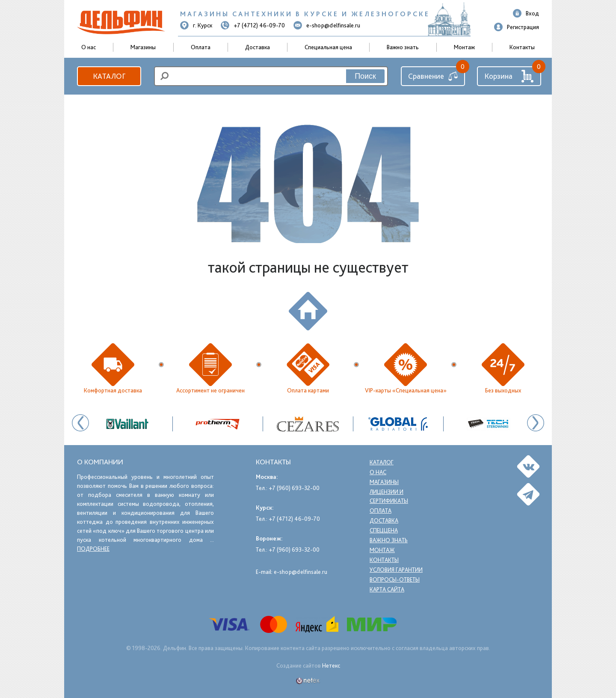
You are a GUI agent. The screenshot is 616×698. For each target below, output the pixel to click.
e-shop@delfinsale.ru (327, 25)
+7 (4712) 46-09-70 (253, 25)
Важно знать (403, 47)
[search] (271, 76)
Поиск (365, 76)
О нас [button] (89, 47)
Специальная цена (328, 47)
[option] (308, 424)
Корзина (509, 76)
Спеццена (384, 530)
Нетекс (331, 665)
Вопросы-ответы (395, 579)
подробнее (93, 549)
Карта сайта (388, 589)
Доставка (258, 47)
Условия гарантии (398, 570)
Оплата (201, 47)
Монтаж (464, 47)
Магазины (143, 47)
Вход (526, 13)
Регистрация (517, 27)
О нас (378, 472)
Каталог (109, 76)
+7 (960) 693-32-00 (294, 488)
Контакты (522, 47)
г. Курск (196, 25)
